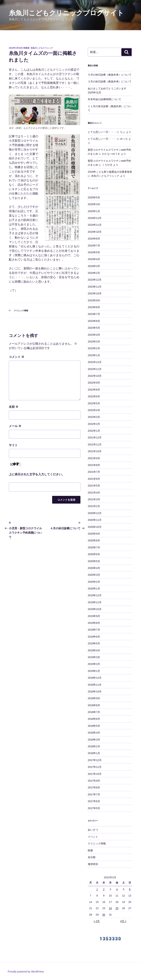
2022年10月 (95, 376)
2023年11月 (95, 287)
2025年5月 (94, 197)
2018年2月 (94, 746)
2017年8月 (94, 787)
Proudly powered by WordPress (26, 972)
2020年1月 (94, 589)
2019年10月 (95, 609)
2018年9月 (94, 698)
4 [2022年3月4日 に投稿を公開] (117, 889)
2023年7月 (94, 314)
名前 (14, 407)
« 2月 (97, 921)
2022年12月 (95, 362)
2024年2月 (94, 273)
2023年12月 (95, 280)
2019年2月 (94, 664)
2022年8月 (94, 390)
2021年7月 (94, 472)
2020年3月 (94, 575)
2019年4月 (94, 650)
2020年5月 (94, 561)
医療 (90, 850)
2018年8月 (94, 705)
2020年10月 (95, 527)
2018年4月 (94, 733)
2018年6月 (94, 719)
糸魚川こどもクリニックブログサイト (66, 13)
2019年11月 (95, 602)
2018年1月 (94, 753)
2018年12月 (95, 678)
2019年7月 (94, 630)
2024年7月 (94, 246)
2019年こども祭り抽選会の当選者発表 (110, 172)
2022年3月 (94, 417)
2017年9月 (94, 781)
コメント (17, 357)
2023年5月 (94, 328)
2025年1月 (94, 211)
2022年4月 (94, 410)
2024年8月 (94, 239)
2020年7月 (94, 547)
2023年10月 (95, 293)
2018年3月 (94, 740)
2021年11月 (95, 444)
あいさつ (93, 830)
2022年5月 (94, 403)
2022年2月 (94, 424)
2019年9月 (94, 616)
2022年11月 (95, 369)
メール (15, 426)
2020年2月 (94, 582)
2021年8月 (94, 465)
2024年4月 (94, 259)
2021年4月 (94, 493)
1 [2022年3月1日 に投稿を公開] (97, 889)
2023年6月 (94, 321)
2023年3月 (94, 342)
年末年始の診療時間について (104, 99)
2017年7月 (94, 794)
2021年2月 (94, 506)
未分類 (92, 857)
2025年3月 (94, 204)
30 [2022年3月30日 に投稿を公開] (104, 915)
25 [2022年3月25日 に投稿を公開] (117, 908)
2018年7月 (94, 712)
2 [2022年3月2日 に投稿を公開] (104, 889)
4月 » (123, 921)
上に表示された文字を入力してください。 (37, 474)
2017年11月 (95, 767)
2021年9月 (94, 458)
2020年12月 (95, 513)
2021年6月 (94, 479)
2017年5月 (94, 808)
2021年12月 (95, 438)
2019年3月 (94, 657)
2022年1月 (94, 431)
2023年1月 (94, 355)
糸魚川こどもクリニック (42, 48)
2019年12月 (95, 595)
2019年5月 (94, 643)
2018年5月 (94, 726)
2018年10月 (95, 692)
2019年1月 (94, 671)
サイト (13, 445)
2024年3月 (94, 266)
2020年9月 (94, 534)
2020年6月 (94, 554)
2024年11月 (95, 225)
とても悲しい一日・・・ (102, 132)
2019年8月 (94, 623)
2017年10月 (95, 774)
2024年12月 (95, 218)
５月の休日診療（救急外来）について (110, 75)
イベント (93, 837)
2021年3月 (94, 499)
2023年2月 (94, 348)
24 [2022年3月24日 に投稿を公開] (110, 908)
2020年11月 (95, 520)
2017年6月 (94, 801)
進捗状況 (93, 864)
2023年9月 (94, 300)
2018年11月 (95, 685)
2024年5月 (94, 252)
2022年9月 (94, 383)
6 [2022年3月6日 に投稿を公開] (130, 889)
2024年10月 (95, 232)
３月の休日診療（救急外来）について (110, 81)
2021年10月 (95, 451)
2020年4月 (94, 568)
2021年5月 (94, 486)
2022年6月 (94, 396)
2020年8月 (94, 540)
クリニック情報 (21, 311)
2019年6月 (94, 637)
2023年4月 (94, 335)
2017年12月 (95, 760)
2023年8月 (94, 307)
